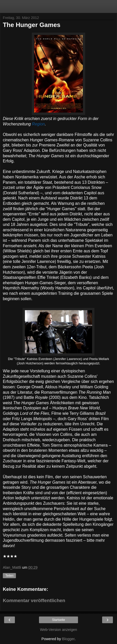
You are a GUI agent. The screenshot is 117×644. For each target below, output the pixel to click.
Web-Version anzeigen (59, 630)
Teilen (9, 576)
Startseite (59, 620)
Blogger (68, 639)
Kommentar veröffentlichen (34, 600)
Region (38, 124)
